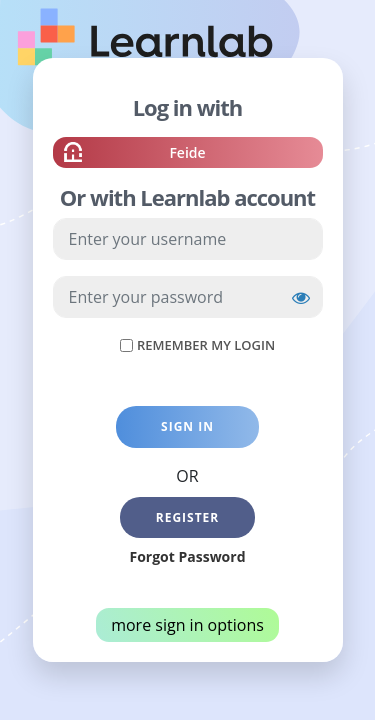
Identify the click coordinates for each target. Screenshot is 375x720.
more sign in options (187, 625)
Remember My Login (206, 345)
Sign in (187, 426)
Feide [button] (187, 155)
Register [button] (188, 517)
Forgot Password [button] (187, 556)
